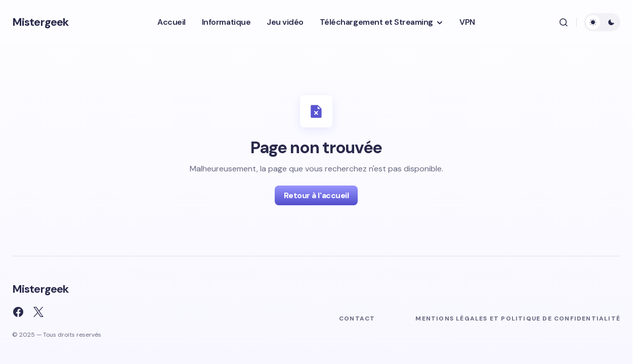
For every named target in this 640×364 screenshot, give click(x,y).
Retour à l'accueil (316, 195)
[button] (564, 22)
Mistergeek (40, 22)
